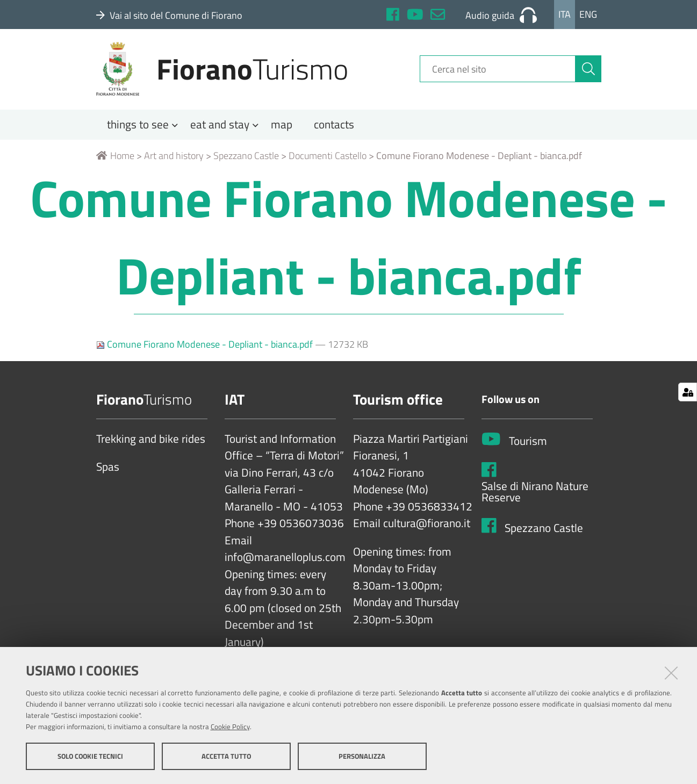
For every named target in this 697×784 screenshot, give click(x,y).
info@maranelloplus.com (285, 562)
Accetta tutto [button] (226, 756)
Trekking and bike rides (151, 443)
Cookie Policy (230, 727)
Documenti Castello (328, 159)
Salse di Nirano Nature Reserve (535, 496)
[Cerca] (588, 71)
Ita (565, 14)
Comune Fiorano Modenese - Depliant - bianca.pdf (206, 348)
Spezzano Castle (246, 159)
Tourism (528, 445)
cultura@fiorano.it (427, 528)
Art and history (174, 159)
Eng (588, 14)
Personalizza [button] (362, 756)
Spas (108, 471)
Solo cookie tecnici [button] (90, 756)
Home (115, 159)
